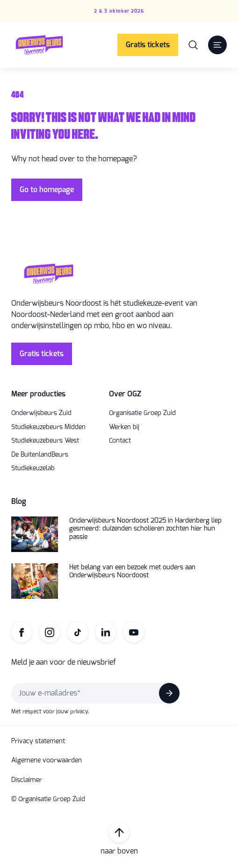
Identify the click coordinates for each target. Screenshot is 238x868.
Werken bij (124, 427)
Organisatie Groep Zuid (142, 413)
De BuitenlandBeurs (40, 455)
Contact (120, 441)
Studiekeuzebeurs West (45, 441)
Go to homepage (47, 190)
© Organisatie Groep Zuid (48, 799)
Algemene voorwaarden (47, 760)
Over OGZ (125, 394)
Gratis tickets (148, 45)
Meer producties (38, 394)
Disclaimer (27, 780)
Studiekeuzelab (33, 468)
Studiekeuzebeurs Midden (48, 427)
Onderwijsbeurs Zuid (41, 413)
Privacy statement (38, 741)
